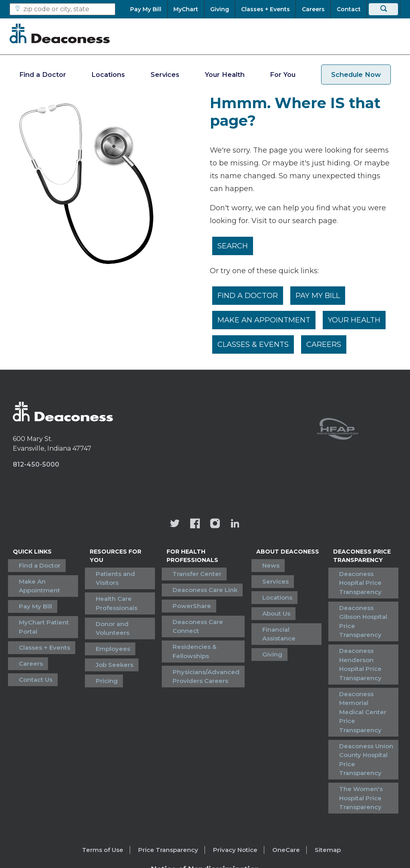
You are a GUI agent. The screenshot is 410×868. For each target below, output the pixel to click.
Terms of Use (103, 775)
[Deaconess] (60, 33)
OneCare (286, 775)
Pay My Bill (320, 296)
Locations (108, 75)
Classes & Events (254, 346)
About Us (265, 602)
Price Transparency (168, 775)
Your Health (225, 75)
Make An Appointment (265, 321)
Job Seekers (111, 641)
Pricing (103, 653)
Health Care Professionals (113, 591)
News (260, 565)
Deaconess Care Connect (197, 615)
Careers (326, 346)
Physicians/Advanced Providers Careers (205, 658)
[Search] (383, 9)
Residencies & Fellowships (194, 636)
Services (165, 75)
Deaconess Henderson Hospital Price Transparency (361, 634)
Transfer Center (196, 574)
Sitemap (328, 775)
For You (283, 75)
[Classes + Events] (265, 9)
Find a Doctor (43, 75)
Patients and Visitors (124, 574)
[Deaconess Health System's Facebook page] (195, 526)
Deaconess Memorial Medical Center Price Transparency (363, 665)
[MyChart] (186, 9)
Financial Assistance (282, 614)
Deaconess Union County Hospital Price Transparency (364, 695)
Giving (261, 627)
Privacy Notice (235, 775)
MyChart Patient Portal (38, 616)
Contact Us (30, 657)
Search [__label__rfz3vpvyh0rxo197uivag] (233, 246)
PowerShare (191, 598)
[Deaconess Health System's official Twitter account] (175, 526)
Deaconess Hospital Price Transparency (361, 578)
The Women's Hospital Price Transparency (353, 725)
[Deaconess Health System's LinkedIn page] (235, 526)
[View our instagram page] (215, 526)
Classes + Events (38, 632)
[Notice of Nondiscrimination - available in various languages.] (205, 796)
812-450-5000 (36, 467)
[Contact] (349, 9)
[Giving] (220, 9)
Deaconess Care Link (204, 586)
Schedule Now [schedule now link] (356, 75)
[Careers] (313, 9)
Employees (109, 629)
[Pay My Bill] (149, 9)
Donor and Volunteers (109, 612)
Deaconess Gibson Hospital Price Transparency (360, 604)
